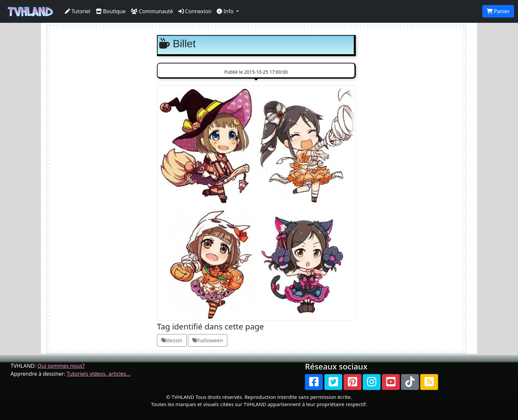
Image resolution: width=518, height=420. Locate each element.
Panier (498, 11)
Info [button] (226, 11)
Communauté (152, 11)
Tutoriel (78, 11)
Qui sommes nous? (61, 366)
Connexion (195, 11)
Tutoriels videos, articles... (99, 374)
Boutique (111, 11)
